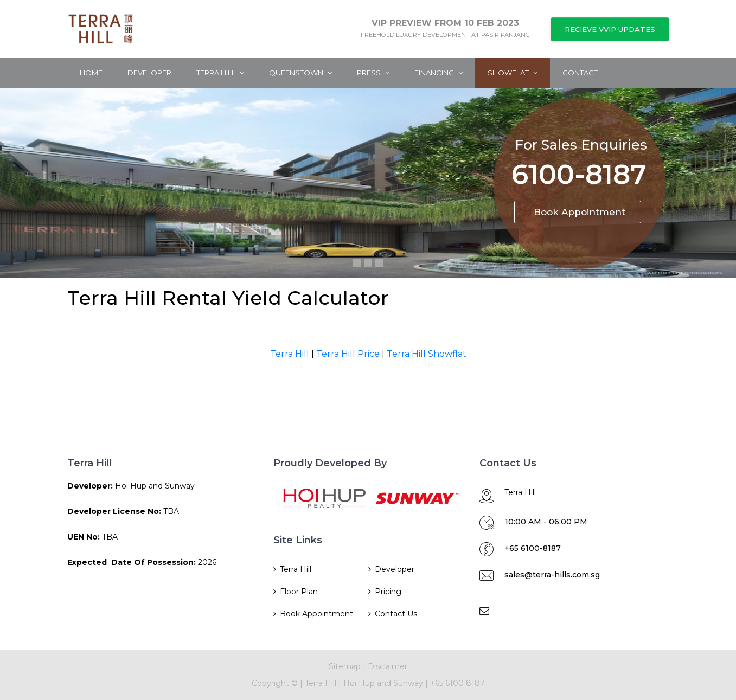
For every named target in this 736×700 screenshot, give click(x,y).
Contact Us (396, 614)
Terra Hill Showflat (427, 354)
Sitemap (345, 666)
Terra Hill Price (348, 354)
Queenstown (300, 73)
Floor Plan (299, 592)
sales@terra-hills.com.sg (552, 575)
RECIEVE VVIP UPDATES (610, 29)
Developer (149, 73)
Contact (580, 73)
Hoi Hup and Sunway (384, 683)
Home (91, 73)
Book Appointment (580, 212)
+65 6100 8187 (457, 683)
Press (373, 73)
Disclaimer (388, 666)
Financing (439, 73)
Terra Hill (220, 73)
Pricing (388, 592)
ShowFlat (513, 73)
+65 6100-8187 (533, 548)
